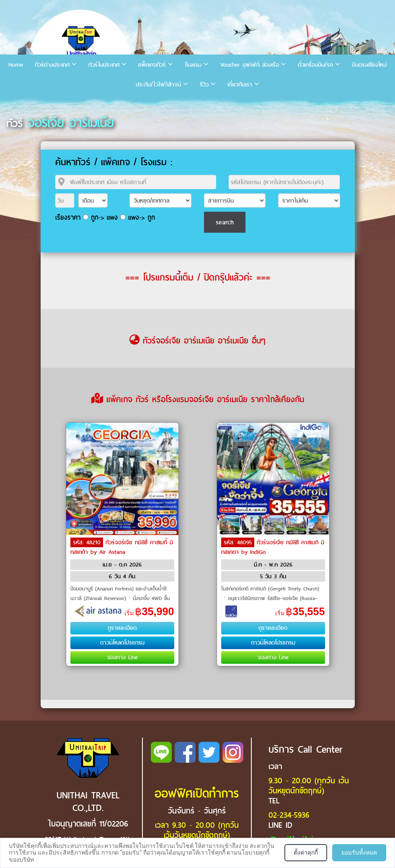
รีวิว (204, 84)
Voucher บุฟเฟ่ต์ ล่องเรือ (250, 65)
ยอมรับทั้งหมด (359, 852)
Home (16, 65)
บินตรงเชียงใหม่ (369, 65)
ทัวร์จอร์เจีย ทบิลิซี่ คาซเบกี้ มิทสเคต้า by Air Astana (122, 547)
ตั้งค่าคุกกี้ (306, 852)
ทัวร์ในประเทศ (104, 65)
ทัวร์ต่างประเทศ (52, 65)
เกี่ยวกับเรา (240, 84)
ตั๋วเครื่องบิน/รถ (315, 65)
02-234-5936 (289, 815)
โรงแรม (193, 65)
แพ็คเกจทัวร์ (152, 65)
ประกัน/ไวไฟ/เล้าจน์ (158, 84)
